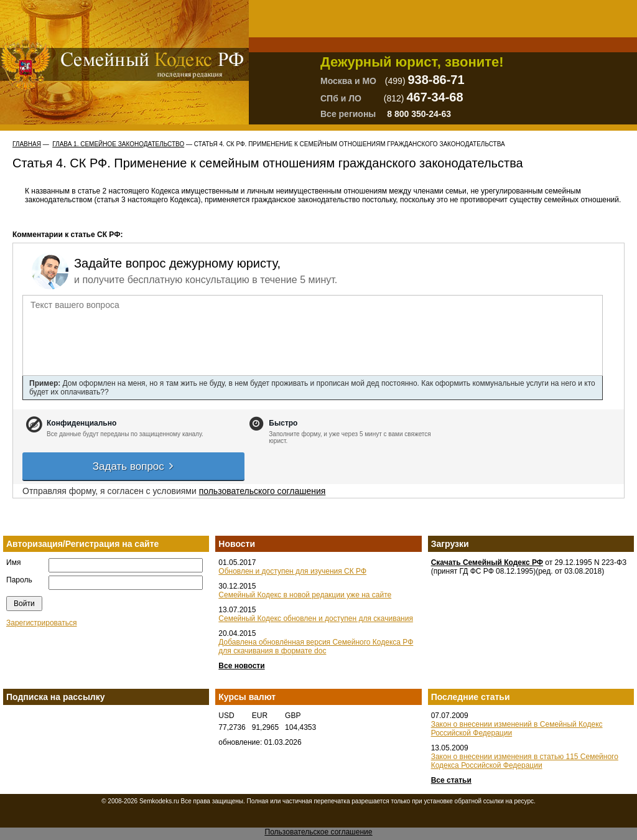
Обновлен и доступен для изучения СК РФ (292, 571)
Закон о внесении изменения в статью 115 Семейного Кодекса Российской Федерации (525, 761)
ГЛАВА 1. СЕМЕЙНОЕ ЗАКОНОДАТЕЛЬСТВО (118, 144)
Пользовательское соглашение (319, 832)
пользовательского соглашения (263, 491)
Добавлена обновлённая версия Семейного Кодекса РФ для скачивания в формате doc (316, 646)
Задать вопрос (134, 466)
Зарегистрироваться (41, 623)
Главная (27, 144)
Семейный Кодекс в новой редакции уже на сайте (305, 595)
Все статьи (451, 780)
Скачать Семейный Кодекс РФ (487, 562)
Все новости (241, 666)
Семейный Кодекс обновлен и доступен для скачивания (316, 618)
